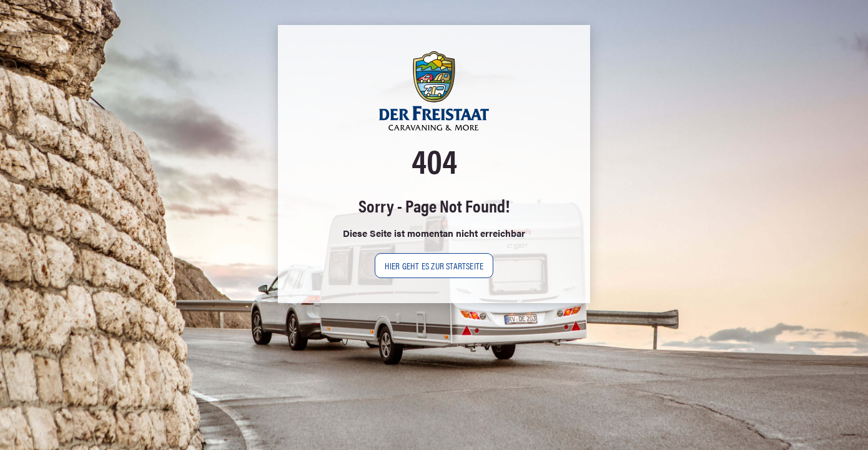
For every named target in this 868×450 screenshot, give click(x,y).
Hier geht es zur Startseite (434, 265)
